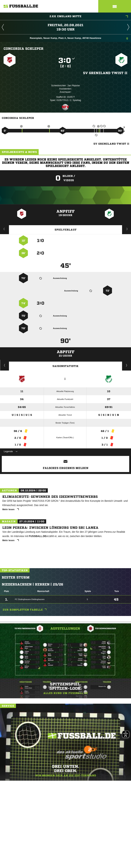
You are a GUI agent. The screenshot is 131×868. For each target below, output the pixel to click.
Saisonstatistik (65, 366)
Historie (5, 365)
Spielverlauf (66, 230)
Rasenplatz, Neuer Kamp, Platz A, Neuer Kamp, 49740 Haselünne (79, 38)
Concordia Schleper (24, 49)
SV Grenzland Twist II (105, 73)
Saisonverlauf (127, 365)
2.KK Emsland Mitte (89, 17)
